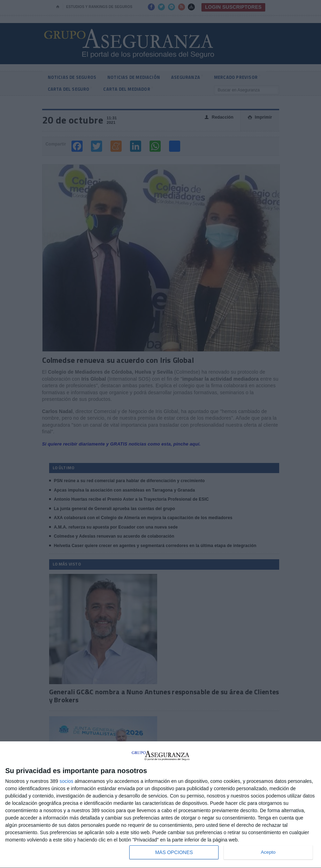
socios (67, 781)
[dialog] (160, 805)
